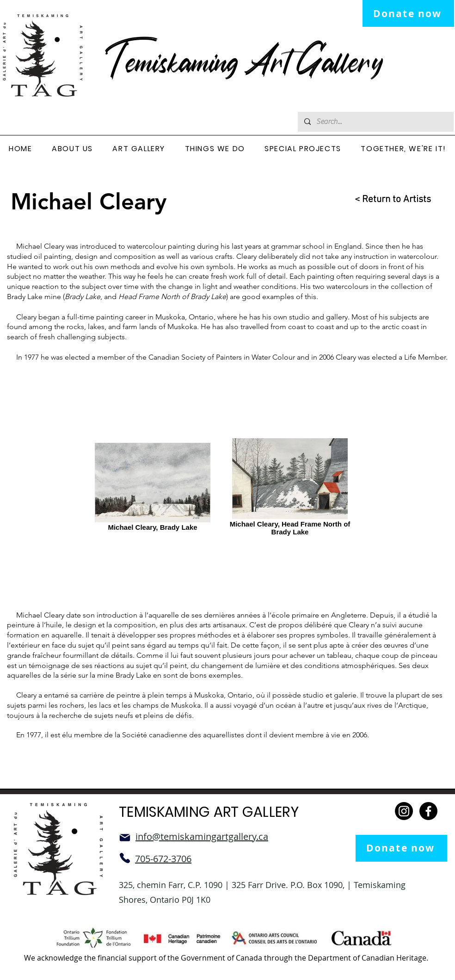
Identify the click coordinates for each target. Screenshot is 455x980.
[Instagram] (404, 811)
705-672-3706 (163, 859)
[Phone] (125, 858)
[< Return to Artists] (386, 199)
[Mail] (125, 838)
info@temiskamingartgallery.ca (202, 836)
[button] (72, 149)
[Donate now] (408, 13)
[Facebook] (428, 811)
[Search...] (375, 122)
